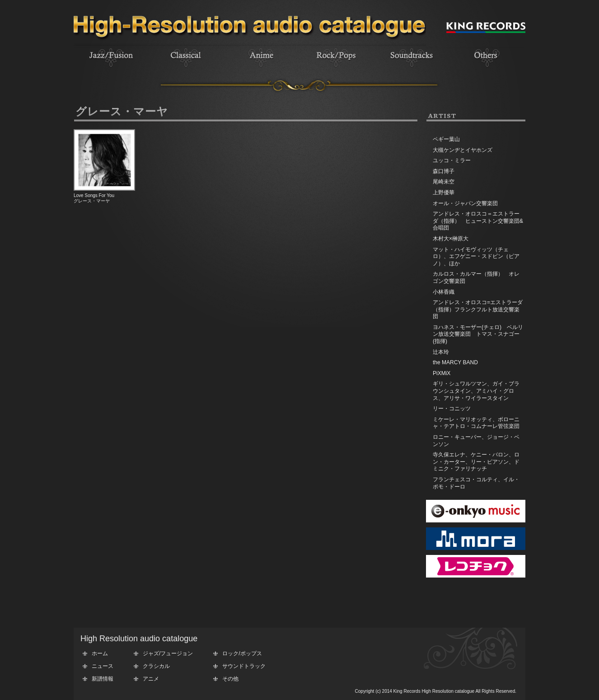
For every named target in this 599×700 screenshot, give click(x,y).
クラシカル (156, 666)
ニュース (103, 666)
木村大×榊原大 (451, 239)
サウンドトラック (244, 666)
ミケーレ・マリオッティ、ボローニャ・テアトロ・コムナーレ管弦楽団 (476, 423)
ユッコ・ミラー (452, 160)
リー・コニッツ (452, 409)
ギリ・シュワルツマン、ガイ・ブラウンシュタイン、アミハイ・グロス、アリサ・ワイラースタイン (476, 391)
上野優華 (444, 193)
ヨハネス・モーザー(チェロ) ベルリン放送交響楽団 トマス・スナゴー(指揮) (478, 334)
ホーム (100, 653)
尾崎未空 (444, 182)
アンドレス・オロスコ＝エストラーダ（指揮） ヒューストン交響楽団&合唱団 (478, 221)
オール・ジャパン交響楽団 (465, 203)
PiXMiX (442, 373)
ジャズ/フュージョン (168, 653)
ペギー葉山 (446, 139)
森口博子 (444, 171)
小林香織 (444, 292)
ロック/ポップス (242, 653)
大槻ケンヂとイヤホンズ (463, 150)
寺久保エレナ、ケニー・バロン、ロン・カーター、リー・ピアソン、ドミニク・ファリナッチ (476, 462)
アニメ (151, 679)
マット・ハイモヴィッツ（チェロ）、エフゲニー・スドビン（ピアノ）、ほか (476, 256)
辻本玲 (441, 352)
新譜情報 (103, 679)
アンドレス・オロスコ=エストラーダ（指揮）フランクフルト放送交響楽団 (478, 309)
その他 (230, 679)
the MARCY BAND (455, 362)
